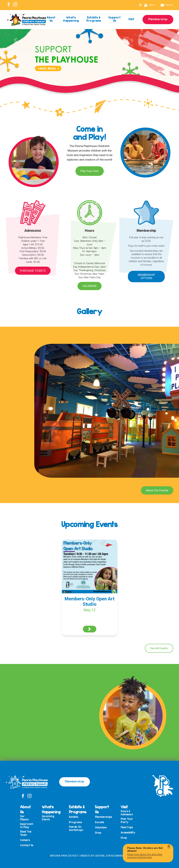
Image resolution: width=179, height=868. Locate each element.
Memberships (104, 817)
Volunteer (101, 827)
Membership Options (146, 276)
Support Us (115, 19)
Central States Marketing (112, 856)
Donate (100, 822)
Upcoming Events (48, 818)
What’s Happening (71, 19)
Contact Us (27, 845)
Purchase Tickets (33, 271)
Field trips (127, 827)
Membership (158, 19)
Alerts (150, 5)
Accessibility (128, 833)
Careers (167, 5)
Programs (75, 822)
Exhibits (74, 817)
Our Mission (25, 818)
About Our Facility (157, 490)
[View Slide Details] (89, 68)
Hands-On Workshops (76, 828)
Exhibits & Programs (94, 19)
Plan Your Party (127, 820)
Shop (98, 833)
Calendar (89, 286)
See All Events (159, 648)
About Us (51, 19)
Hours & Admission (127, 813)
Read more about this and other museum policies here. (145, 856)
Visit (131, 19)
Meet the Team (26, 833)
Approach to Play (27, 825)
